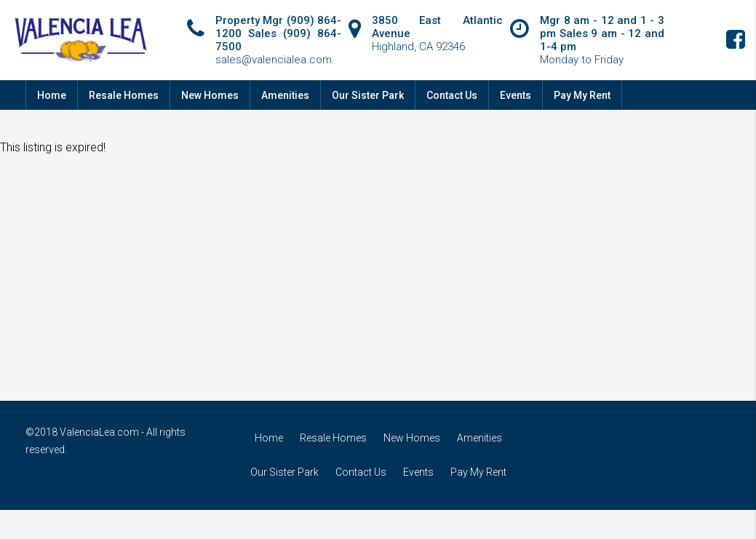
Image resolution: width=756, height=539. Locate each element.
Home (52, 95)
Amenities (285, 95)
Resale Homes (124, 95)
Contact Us (452, 95)
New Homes (210, 95)
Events (516, 95)
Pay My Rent (582, 95)
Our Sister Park (368, 95)
